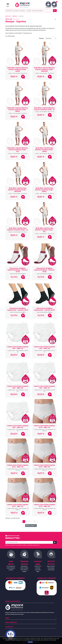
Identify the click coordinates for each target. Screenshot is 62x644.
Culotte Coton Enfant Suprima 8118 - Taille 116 (44, 427)
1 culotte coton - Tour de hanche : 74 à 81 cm (18, 391)
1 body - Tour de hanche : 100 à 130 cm (18, 153)
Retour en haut (31, 526)
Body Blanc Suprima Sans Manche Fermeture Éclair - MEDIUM (18, 190)
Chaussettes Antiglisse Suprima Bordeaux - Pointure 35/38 (18, 270)
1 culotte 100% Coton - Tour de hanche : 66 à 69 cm (44, 430)
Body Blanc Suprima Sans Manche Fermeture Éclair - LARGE (44, 150)
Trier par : (42, 38)
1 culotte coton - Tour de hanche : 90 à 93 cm (18, 430)
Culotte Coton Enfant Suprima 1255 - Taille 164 (18, 427)
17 (34, 522)
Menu (7, 618)
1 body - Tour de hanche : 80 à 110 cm (18, 73)
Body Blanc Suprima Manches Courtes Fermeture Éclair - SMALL (18, 110)
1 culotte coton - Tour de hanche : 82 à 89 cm (44, 391)
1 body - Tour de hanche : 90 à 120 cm (44, 112)
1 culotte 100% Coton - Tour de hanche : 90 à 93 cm (44, 509)
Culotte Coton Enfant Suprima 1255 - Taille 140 (18, 387)
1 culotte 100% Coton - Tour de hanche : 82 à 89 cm (18, 509)
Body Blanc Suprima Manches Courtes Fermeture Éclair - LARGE (18, 69)
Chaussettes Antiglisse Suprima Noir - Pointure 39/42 (18, 309)
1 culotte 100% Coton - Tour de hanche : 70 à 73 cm (18, 470)
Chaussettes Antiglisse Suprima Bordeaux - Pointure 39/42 (44, 270)
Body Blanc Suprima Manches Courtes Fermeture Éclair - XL (44, 109)
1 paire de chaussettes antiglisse (18, 274)
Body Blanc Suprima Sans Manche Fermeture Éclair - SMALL (44, 190)
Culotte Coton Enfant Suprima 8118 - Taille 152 (18, 505)
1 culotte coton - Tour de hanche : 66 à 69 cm (18, 351)
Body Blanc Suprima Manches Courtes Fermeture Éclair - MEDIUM (44, 69)
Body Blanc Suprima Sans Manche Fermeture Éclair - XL (18, 229)
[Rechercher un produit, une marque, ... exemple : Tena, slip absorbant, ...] (31, 11)
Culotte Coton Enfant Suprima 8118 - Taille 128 (18, 466)
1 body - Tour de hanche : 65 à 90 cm (18, 113)
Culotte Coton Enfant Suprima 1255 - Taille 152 (44, 387)
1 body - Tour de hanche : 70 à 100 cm (44, 73)
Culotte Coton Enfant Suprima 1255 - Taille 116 (18, 348)
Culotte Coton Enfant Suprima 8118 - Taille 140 (44, 466)
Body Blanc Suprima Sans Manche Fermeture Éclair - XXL (44, 230)
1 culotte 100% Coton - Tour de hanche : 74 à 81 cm (44, 470)
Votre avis (9, 627)
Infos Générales (11, 622)
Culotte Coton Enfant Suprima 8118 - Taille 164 (44, 505)
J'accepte (30, 642)
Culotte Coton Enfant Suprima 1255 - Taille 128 (44, 348)
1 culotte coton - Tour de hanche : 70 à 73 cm (44, 351)
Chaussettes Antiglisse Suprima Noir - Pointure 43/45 (44, 309)
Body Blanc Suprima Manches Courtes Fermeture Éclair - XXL (18, 150)
